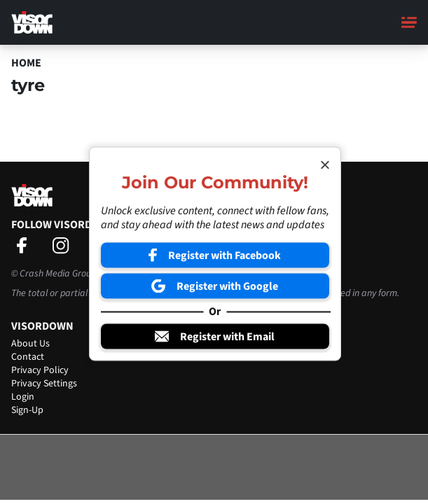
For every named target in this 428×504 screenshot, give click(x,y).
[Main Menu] (409, 22)
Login (23, 397)
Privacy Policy (40, 370)
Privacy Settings (44, 384)
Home (26, 63)
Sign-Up (27, 410)
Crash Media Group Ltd (65, 274)
